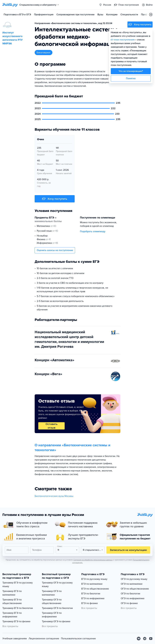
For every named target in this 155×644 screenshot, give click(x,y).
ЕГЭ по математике (92, 584)
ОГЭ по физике (129, 603)
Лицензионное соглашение (44, 639)
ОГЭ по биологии (130, 594)
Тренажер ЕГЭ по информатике (12, 615)
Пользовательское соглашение (78, 639)
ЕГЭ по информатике (93, 598)
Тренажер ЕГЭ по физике (16, 621)
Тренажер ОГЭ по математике (52, 593)
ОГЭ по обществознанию (135, 589)
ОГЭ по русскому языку (134, 579)
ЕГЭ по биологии (91, 594)
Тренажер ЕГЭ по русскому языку (18, 585)
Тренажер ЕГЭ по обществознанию (12, 601)
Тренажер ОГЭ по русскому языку (57, 585)
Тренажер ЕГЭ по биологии (18, 608)
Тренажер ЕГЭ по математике (12, 593)
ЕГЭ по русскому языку (94, 579)
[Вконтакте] (139, 639)
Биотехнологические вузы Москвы (54, 496)
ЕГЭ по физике (90, 603)
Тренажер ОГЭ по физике (56, 621)
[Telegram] (145, 639)
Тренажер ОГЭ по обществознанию (52, 601)
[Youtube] (151, 639)
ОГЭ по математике (132, 584)
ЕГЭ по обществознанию (95, 589)
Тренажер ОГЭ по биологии (57, 608)
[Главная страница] (10, 5)
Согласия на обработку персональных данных (93, 560)
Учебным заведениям (15, 639)
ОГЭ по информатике (133, 598)
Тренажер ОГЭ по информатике (52, 615)
